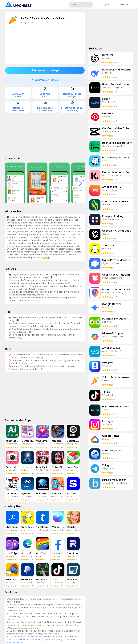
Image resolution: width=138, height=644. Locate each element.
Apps (107, 4)
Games (124, 4)
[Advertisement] (45, 135)
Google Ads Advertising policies (36, 640)
